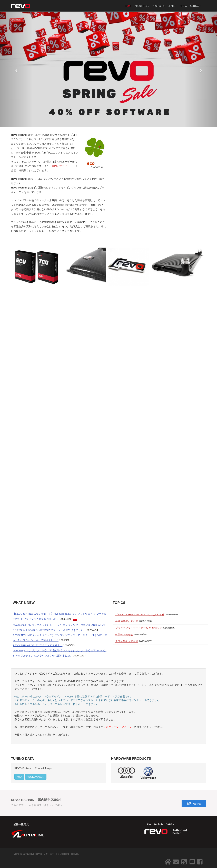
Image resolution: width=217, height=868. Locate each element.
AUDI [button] (19, 777)
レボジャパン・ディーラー (119, 727)
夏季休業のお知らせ (127, 641)
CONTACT (196, 6)
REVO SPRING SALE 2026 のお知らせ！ (38, 645)
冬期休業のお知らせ (127, 621)
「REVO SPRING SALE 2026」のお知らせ (140, 614)
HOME (128, 6)
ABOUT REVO (142, 6)
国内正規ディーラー (63, 166)
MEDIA (183, 6)
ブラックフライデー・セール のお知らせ (139, 628)
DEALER (172, 6)
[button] (16, 70)
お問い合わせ (194, 803)
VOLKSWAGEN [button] (36, 777)
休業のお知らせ (124, 634)
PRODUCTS (159, 6)
